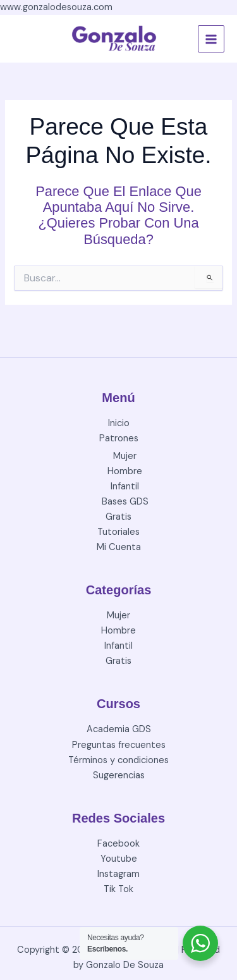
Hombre (125, 471)
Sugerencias (119, 775)
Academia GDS (119, 729)
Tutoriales (118, 532)
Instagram (118, 874)
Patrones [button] (119, 438)
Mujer (125, 456)
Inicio (119, 423)
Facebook (118, 844)
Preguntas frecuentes (119, 745)
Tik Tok (118, 889)
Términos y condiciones (118, 760)
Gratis (118, 517)
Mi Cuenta (119, 547)
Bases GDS (125, 502)
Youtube (119, 859)
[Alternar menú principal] (211, 39)
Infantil (125, 487)
